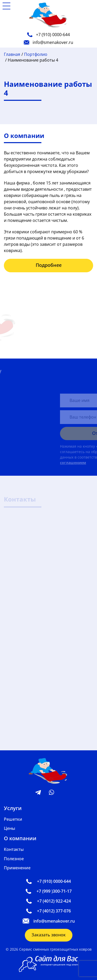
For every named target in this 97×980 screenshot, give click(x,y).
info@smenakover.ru (48, 42)
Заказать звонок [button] (49, 935)
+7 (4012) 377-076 (48, 911)
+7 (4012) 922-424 (48, 901)
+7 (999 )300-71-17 (49, 891)
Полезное (14, 859)
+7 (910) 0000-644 (48, 35)
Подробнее (49, 265)
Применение (17, 868)
